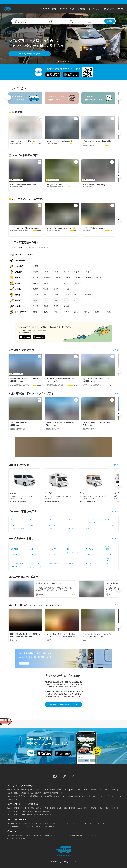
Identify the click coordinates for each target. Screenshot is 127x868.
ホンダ (13, 525)
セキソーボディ (35, 567)
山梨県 (36, 283)
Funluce (32, 555)
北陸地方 (19, 289)
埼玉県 (58, 278)
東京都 (36, 278)
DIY (68, 549)
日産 (50, 519)
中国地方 (19, 300)
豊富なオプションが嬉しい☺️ (57, 185)
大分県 (77, 312)
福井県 (66, 289)
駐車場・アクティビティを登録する (40, 814)
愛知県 (77, 283)
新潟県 (36, 289)
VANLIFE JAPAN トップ (16, 826)
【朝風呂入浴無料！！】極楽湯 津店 (96, 423)
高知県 (66, 306)
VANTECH (15, 549)
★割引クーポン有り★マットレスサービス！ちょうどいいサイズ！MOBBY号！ (25, 379)
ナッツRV (52, 549)
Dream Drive (34, 563)
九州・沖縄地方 (21, 312)
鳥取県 (56, 300)
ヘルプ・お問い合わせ (33, 835)
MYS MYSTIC (53, 563)
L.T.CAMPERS (16, 567)
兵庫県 (46, 295)
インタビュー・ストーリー (96, 823)
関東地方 (19, 278)
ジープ (69, 525)
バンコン (13, 493)
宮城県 (56, 272)
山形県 (77, 272)
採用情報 (19, 835)
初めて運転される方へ (53, 796)
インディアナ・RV (73, 554)
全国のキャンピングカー (24, 255)
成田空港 (38, 793)
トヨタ (13, 519)
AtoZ (31, 549)
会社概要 (11, 835)
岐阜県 (56, 283)
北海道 (36, 266)
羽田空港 (46, 793)
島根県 (66, 300)
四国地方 (19, 306)
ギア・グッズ (58, 823)
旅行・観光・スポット (43, 823)
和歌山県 (88, 295)
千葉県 (68, 278)
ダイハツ (70, 519)
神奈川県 (47, 278)
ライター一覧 (49, 826)
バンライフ (29, 823)
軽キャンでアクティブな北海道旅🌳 (59, 141)
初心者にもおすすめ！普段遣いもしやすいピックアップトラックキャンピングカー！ (62, 379)
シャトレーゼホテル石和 (19, 423)
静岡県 (66, 283)
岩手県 (46, 272)
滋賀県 (66, 295)
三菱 (31, 525)
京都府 (56, 295)
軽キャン (83, 493)
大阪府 (36, 295)
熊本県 (66, 312)
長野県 (46, 283)
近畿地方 (19, 295)
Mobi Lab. (52, 555)
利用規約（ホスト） (75, 835)
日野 (88, 529)
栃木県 (88, 278)
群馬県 (99, 278)
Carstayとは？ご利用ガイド (17, 796)
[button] (48, 9)
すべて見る (114, 350)
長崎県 (56, 312)
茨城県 (78, 278)
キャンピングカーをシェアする (110, 796)
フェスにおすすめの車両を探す (30, 54)
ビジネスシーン (79, 823)
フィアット (90, 519)
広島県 (46, 300)
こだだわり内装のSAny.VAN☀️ (93, 228)
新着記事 (30, 826)
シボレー (70, 529)
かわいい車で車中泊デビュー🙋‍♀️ (94, 185)
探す (110, 21)
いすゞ (107, 529)
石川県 (56, 289)
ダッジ (51, 529)
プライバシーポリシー (93, 835)
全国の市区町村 (57, 793)
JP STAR (14, 555)
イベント (68, 823)
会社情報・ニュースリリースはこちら (63, 704)
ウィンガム (109, 525)
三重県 (99, 295)
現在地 (10, 790)
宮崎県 (87, 312)
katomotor (109, 555)
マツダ (32, 519)
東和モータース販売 (110, 548)
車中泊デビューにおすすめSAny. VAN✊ (61, 228)
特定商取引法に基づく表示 (17, 838)
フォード (52, 525)
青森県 (36, 272)
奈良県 (77, 295)
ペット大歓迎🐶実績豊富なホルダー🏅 (24, 185)
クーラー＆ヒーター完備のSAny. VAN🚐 (24, 228)
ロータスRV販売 (17, 563)
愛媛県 (56, 306)
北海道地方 (19, 266)
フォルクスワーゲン (18, 529)
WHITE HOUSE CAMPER (108, 561)
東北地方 (19, 272)
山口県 (77, 300)
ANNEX (89, 555)
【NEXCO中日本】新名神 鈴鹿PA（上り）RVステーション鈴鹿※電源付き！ (62, 423)
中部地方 (19, 283)
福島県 (87, 272)
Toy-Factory (90, 549)
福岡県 (36, 312)
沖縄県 (109, 312)
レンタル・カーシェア (15, 823)
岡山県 (36, 300)
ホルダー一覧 (12, 799)
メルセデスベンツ (92, 524)
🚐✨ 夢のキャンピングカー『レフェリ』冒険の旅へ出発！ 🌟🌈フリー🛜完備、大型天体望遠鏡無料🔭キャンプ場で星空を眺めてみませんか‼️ (98, 379)
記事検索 (39, 826)
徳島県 (46, 306)
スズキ (107, 519)
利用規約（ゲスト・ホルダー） (55, 835)
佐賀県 (46, 312)
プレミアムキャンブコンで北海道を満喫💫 (97, 142)
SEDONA (89, 563)
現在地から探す (21, 260)
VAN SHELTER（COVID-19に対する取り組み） (80, 796)
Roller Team (71, 563)
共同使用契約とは (36, 796)
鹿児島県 (98, 312)
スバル (32, 529)
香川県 (36, 306)
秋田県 (66, 272)
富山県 (46, 289)
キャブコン (49, 493)
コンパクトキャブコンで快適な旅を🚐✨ (25, 141)
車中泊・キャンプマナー (16, 814)
